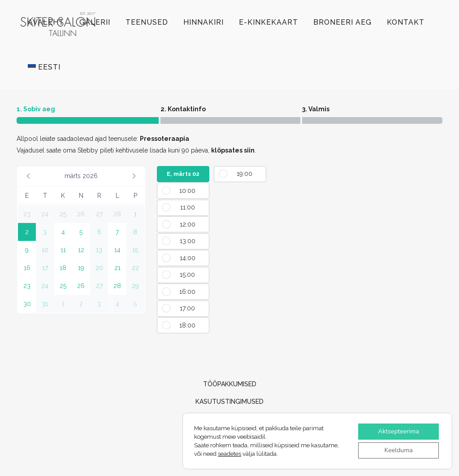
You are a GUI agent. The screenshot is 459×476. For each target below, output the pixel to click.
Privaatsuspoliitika (229, 437)
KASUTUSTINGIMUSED (229, 402)
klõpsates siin (233, 150)
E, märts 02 (183, 174)
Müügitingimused (229, 419)
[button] (28, 176)
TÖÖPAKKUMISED (230, 384)
